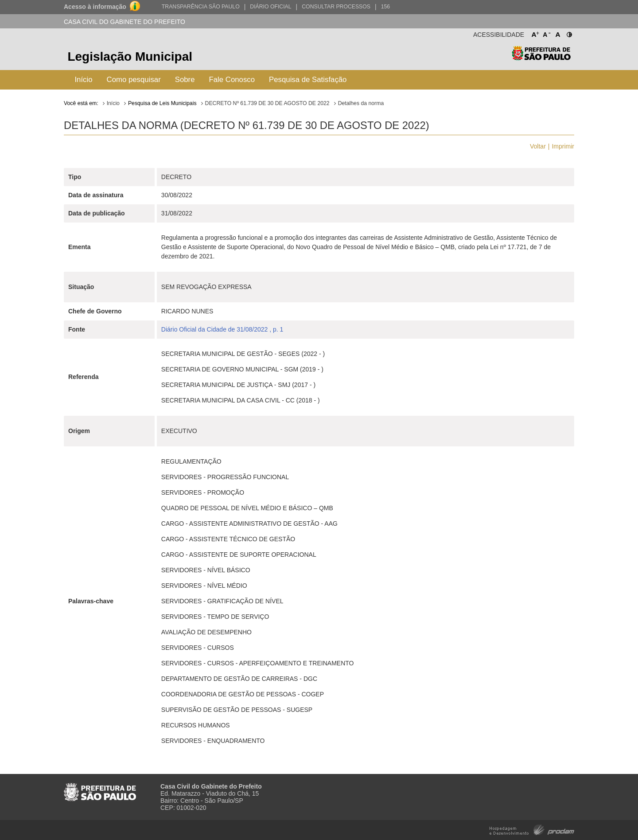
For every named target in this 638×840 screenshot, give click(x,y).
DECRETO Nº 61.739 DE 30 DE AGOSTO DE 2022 (267, 103)
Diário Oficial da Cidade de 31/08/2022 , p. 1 (222, 329)
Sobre (185, 80)
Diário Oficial (270, 7)
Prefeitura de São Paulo (541, 58)
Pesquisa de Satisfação (308, 80)
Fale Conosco (232, 80)
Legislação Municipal (130, 57)
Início (83, 80)
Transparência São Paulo (201, 7)
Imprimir (563, 146)
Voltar (538, 146)
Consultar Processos (336, 7)
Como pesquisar (134, 80)
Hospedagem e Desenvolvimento (532, 829)
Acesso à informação (95, 7)
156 (385, 7)
